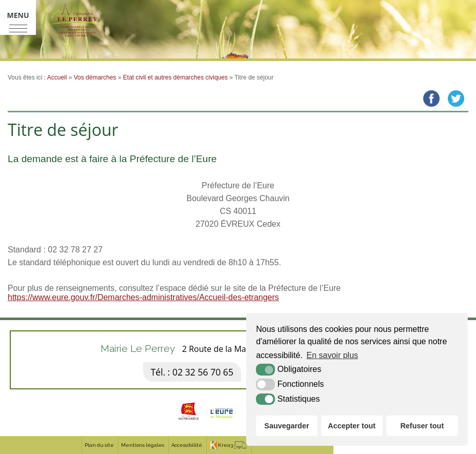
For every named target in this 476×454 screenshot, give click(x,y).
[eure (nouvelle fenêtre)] (222, 423)
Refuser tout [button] (422, 426)
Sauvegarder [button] (286, 426)
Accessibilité (187, 445)
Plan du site (99, 445)
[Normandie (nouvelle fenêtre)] (189, 423)
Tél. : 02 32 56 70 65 (192, 372)
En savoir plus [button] (333, 355)
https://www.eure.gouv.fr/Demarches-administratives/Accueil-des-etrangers (143, 297)
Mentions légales (143, 445)
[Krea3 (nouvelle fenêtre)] (228, 445)
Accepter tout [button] (352, 426)
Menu (18, 15)
